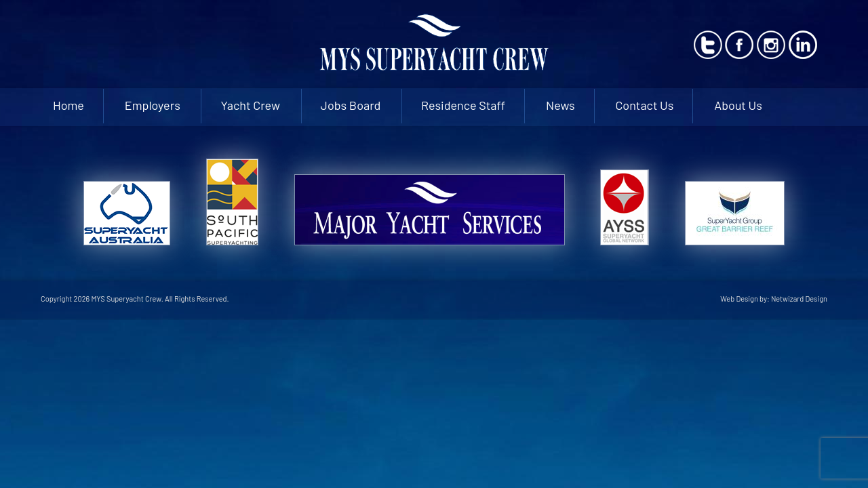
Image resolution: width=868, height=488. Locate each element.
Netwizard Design (799, 299)
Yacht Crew (250, 105)
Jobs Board (351, 105)
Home (68, 105)
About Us (738, 105)
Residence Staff (463, 105)
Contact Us (644, 105)
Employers (153, 105)
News (560, 105)
